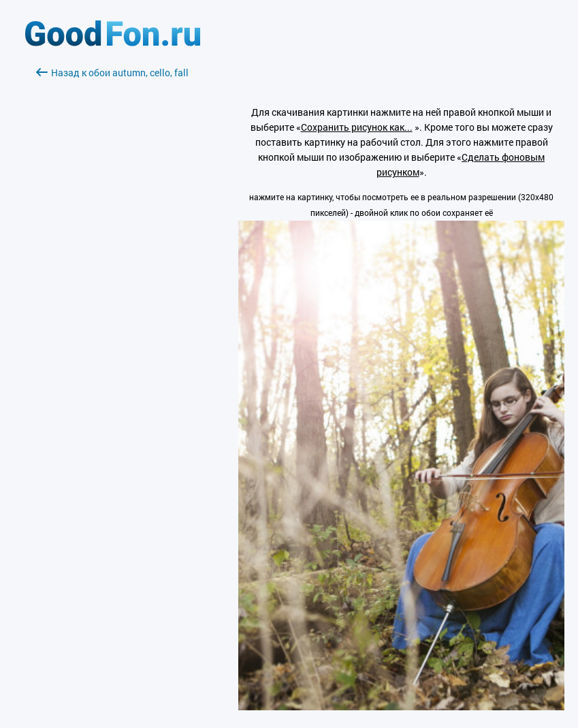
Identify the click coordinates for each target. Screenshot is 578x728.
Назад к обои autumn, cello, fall (112, 73)
